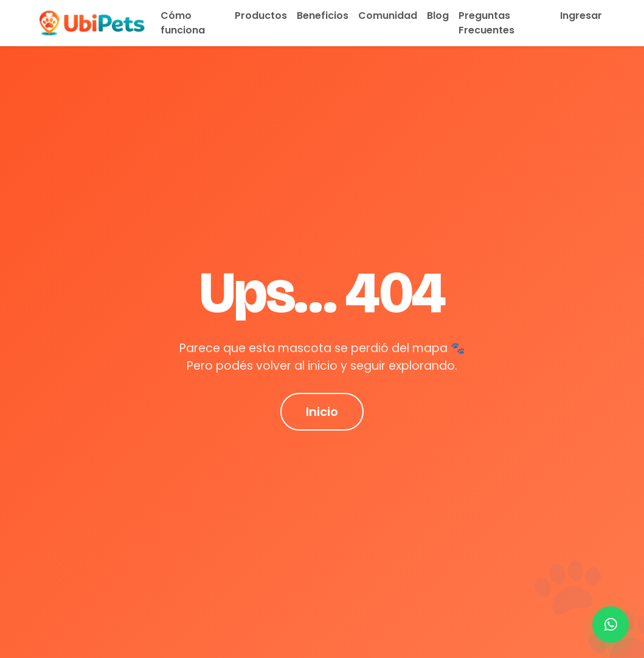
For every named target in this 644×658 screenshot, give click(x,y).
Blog (438, 16)
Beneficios (323, 16)
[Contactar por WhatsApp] (611, 625)
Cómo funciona (183, 23)
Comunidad (388, 16)
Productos (261, 16)
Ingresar (581, 16)
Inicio (322, 412)
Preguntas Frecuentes (486, 23)
